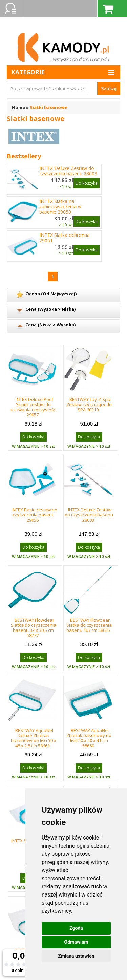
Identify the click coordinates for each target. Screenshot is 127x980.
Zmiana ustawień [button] (76, 956)
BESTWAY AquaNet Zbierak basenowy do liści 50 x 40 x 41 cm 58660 (89, 738)
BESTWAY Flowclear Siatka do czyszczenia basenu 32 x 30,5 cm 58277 (34, 628)
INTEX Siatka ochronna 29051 (65, 238)
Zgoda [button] (76, 928)
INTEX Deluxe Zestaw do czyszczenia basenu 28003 (68, 171)
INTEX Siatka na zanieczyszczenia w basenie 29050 (60, 207)
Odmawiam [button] (76, 942)
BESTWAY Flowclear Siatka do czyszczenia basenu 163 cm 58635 (89, 625)
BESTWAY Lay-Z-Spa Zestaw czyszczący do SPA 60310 (89, 404)
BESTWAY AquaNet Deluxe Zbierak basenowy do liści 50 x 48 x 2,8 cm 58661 (34, 738)
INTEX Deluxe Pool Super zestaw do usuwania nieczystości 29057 (34, 407)
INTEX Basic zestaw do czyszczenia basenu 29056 (34, 515)
